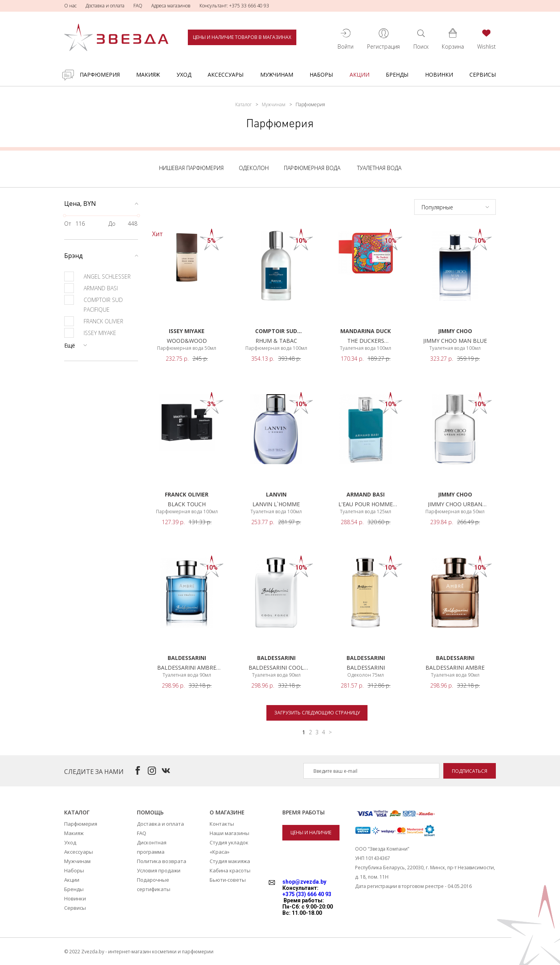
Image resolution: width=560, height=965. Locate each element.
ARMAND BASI (91, 288)
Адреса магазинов (171, 6)
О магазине (227, 812)
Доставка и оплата (105, 6)
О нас (70, 6)
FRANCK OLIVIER (94, 321)
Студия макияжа (230, 861)
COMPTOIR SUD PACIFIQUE (94, 304)
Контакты (222, 824)
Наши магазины (229, 833)
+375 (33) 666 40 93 (307, 894)
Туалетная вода (379, 168)
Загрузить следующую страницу (317, 713)
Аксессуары (226, 75)
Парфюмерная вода (312, 168)
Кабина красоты (230, 870)
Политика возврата (162, 861)
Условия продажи (159, 870)
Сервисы (483, 75)
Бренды (397, 75)
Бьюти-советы (228, 880)
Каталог (243, 104)
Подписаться (470, 771)
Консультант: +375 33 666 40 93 (234, 6)
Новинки (439, 75)
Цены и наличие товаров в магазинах (242, 37)
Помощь (150, 812)
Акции (360, 75)
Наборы (321, 75)
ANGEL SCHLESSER (97, 276)
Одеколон (254, 168)
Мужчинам (277, 75)
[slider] (65, 216)
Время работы (304, 812)
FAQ (138, 6)
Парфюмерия (100, 75)
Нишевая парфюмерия (191, 168)
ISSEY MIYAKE (90, 333)
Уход (184, 75)
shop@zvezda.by (304, 882)
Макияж (148, 75)
